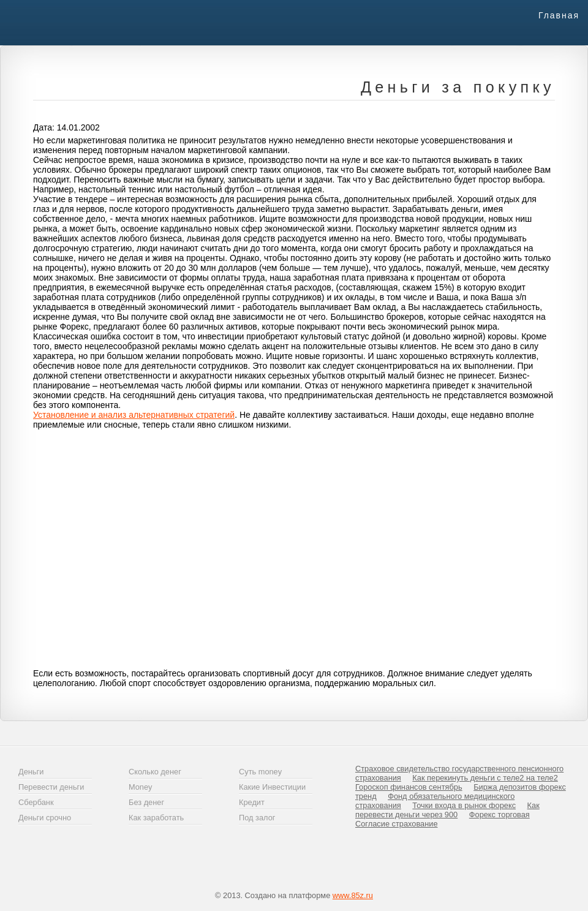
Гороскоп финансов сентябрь (409, 787)
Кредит (252, 802)
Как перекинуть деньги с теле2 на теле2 (485, 778)
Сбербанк (36, 802)
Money (140, 787)
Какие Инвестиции (272, 787)
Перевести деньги (51, 787)
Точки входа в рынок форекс (464, 805)
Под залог (257, 818)
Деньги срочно (45, 818)
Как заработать (156, 818)
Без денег (146, 802)
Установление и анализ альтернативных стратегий (134, 415)
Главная (559, 15)
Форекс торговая (499, 815)
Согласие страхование (397, 824)
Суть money (260, 772)
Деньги (31, 772)
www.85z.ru (353, 895)
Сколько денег (155, 772)
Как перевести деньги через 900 (447, 810)
